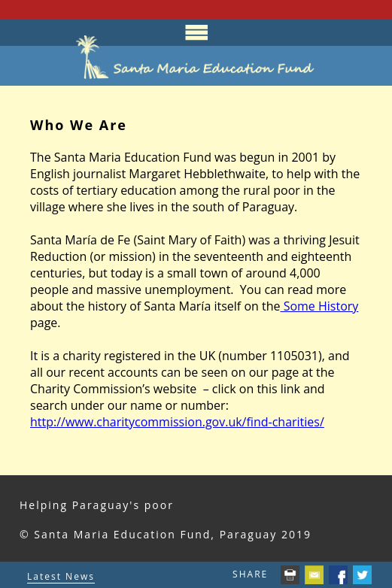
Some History (319, 306)
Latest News (61, 576)
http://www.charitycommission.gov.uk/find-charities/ (177, 422)
